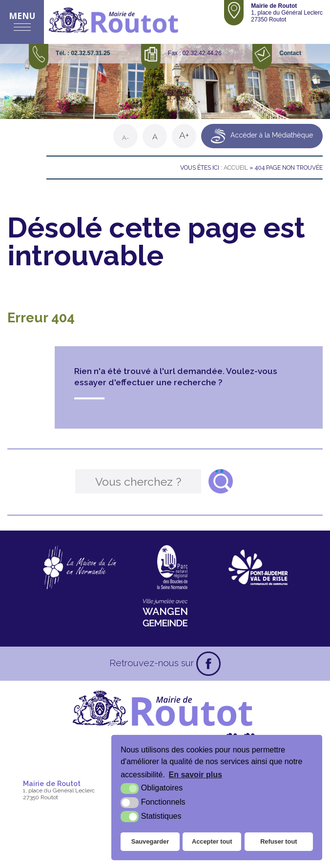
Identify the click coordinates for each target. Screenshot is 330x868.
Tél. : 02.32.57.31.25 (83, 53)
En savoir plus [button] (196, 775)
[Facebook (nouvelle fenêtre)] (208, 664)
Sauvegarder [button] (150, 841)
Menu (22, 16)
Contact (290, 53)
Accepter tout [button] (212, 841)
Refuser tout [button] (278, 841)
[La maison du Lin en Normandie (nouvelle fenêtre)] (79, 567)
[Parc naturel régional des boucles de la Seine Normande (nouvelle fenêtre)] (172, 567)
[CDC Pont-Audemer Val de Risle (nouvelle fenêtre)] (258, 567)
